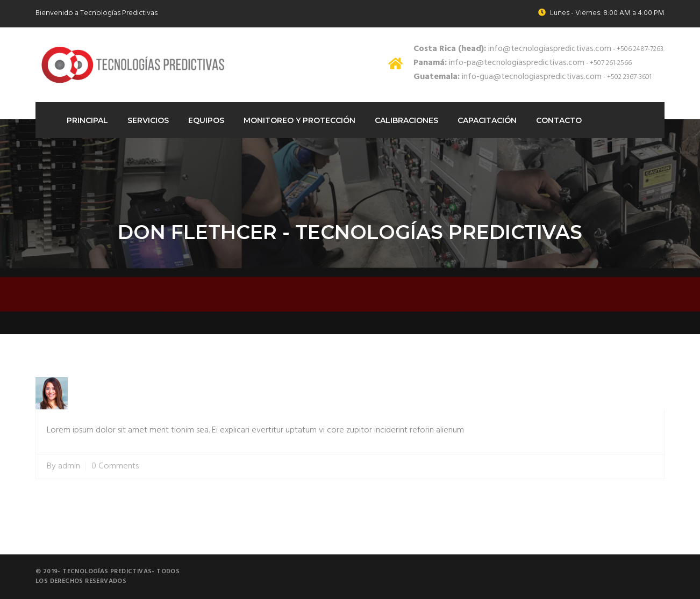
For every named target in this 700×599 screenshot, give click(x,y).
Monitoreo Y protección (299, 120)
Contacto (559, 120)
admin (69, 467)
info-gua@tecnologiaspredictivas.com (508, 77)
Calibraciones (406, 120)
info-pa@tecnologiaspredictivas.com (499, 63)
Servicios (148, 120)
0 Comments (115, 467)
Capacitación (487, 120)
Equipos (206, 120)
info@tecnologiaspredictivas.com (512, 49)
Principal (87, 120)
